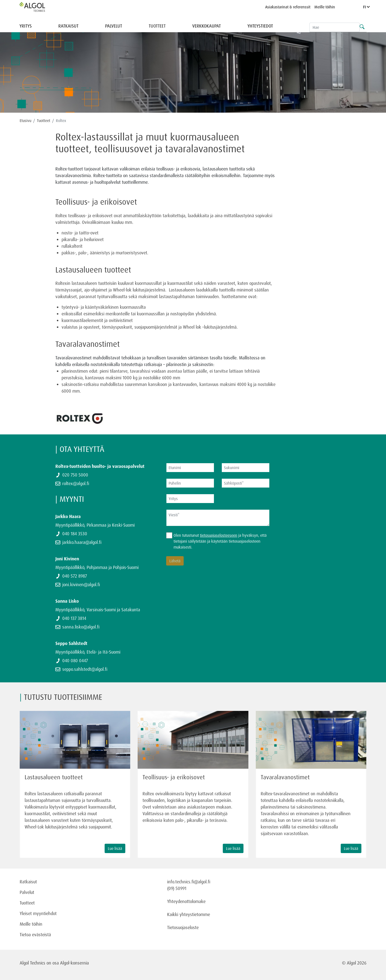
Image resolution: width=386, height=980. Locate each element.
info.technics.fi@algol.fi (189, 882)
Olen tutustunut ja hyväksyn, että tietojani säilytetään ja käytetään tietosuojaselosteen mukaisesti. (220, 541)
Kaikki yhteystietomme (189, 914)
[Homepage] (37, 7)
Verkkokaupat (207, 26)
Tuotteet (157, 26)
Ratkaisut (68, 26)
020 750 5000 (75, 475)
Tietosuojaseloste (183, 927)
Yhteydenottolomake (186, 901)
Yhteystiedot (260, 26)
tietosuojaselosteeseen (219, 535)
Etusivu (25, 121)
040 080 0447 (75, 660)
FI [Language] (366, 7)
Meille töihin (325, 7)
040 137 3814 (74, 618)
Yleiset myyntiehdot (38, 913)
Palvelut (114, 26)
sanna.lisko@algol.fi (81, 627)
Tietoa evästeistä (35, 934)
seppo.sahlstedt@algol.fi (85, 669)
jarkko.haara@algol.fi (82, 542)
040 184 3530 (75, 534)
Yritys (26, 26)
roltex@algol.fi (76, 483)
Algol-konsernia (74, 963)
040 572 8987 (75, 576)
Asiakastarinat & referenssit (288, 7)
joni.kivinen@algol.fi (81, 584)
